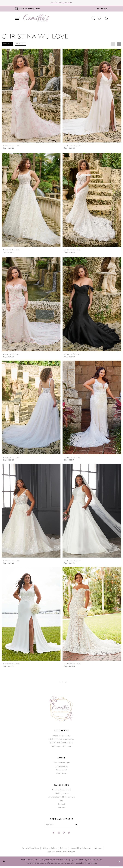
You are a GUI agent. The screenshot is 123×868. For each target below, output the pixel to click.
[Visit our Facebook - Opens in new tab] (54, 834)
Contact (62, 805)
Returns (61, 809)
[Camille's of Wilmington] (36, 19)
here (94, 865)
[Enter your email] (62, 826)
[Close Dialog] (4, 863)
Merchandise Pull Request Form (62, 798)
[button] (8, 45)
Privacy (63, 850)
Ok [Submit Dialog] (118, 863)
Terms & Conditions (30, 850)
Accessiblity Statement (81, 850)
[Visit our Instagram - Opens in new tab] (59, 834)
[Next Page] (66, 683)
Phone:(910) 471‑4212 (62, 737)
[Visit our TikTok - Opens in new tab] (69, 834)
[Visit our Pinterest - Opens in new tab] (64, 834)
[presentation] (31, 97)
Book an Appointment (62, 791)
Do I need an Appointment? (61, 3)
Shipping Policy (50, 850)
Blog (62, 801)
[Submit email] (79, 826)
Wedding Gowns (62, 794)
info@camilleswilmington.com (61, 740)
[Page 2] (63, 683)
